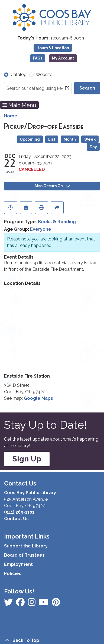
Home (11, 116)
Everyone (41, 229)
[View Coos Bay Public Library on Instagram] (21, 604)
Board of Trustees (24, 555)
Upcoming (30, 139)
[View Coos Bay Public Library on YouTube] (56, 604)
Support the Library (26, 546)
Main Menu (19, 105)
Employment (18, 564)
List (52, 139)
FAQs (38, 58)
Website (44, 75)
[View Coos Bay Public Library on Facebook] (9, 604)
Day (93, 147)
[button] (51, 38)
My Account (63, 58)
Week (90, 139)
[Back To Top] (52, 640)
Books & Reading (57, 222)
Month (70, 139)
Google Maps (38, 398)
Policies (13, 574)
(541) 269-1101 (19, 512)
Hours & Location (53, 48)
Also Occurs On (52, 186)
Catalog (19, 75)
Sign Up (27, 459)
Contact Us (16, 519)
